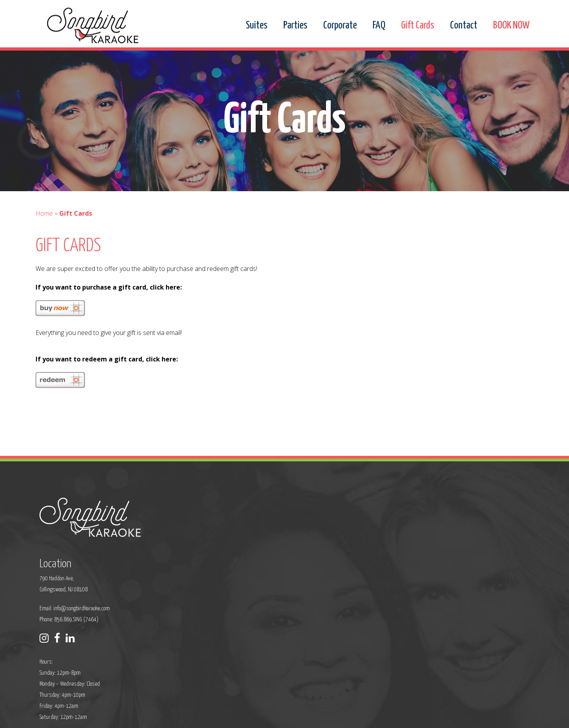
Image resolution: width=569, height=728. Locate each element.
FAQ (379, 26)
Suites (257, 26)
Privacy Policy (212, 717)
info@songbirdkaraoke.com (248, 560)
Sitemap (241, 717)
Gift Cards (418, 26)
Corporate (340, 26)
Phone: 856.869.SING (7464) (235, 571)
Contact (464, 26)
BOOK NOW (511, 26)
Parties (295, 26)
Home (44, 231)
